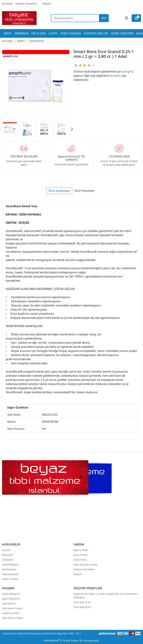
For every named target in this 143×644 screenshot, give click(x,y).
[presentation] (72, 129)
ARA (104, 18)
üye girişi (128, 71)
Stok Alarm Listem (12, 608)
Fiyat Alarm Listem (13, 618)
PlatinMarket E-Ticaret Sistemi (61, 640)
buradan (115, 76)
